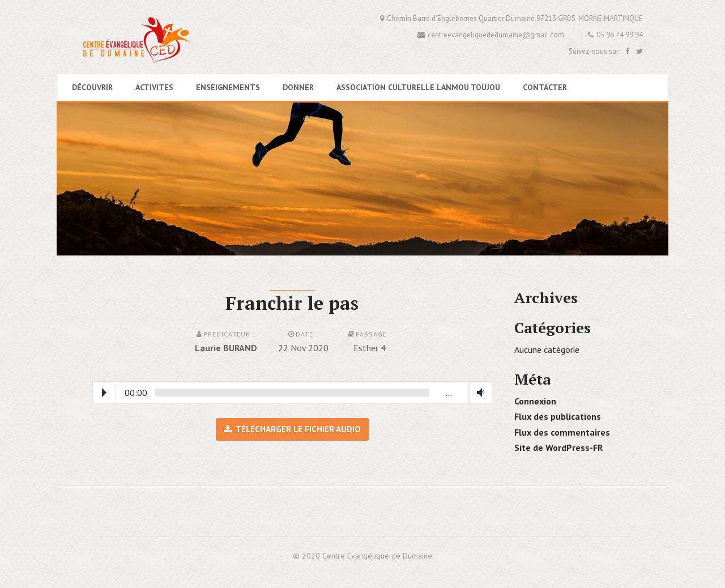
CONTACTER (545, 87)
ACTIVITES (154, 87)
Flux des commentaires (562, 432)
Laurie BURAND (226, 348)
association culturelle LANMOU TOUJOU (418, 87)
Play (104, 393)
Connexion (535, 401)
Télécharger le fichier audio (292, 429)
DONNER (298, 87)
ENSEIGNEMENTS (228, 87)
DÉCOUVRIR (92, 87)
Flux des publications (558, 416)
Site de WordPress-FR (558, 448)
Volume (478, 393)
